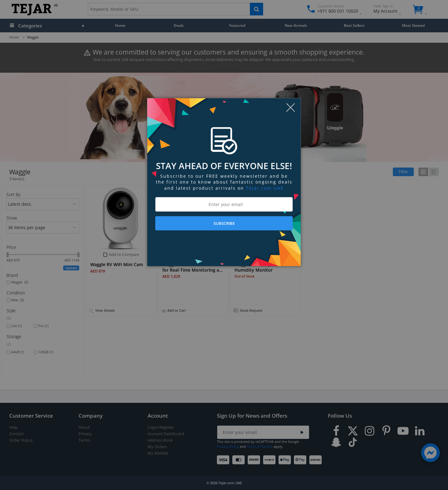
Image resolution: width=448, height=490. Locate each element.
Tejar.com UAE (265, 188)
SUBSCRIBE (224, 223)
